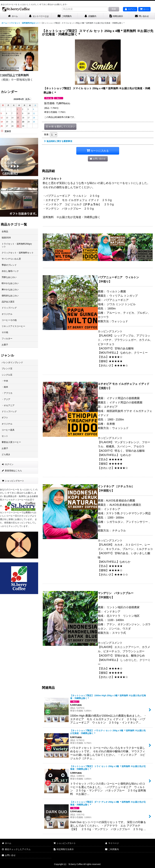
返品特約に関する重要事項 (58, 141)
